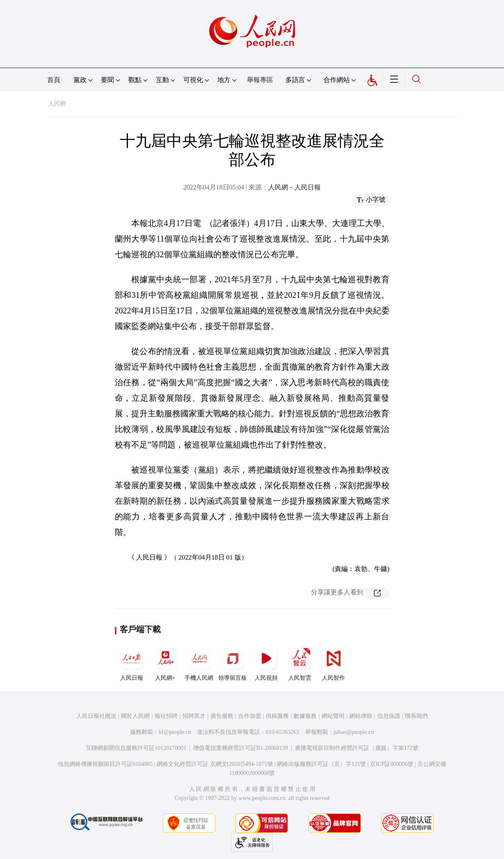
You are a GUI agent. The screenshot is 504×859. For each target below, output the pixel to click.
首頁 (54, 80)
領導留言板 (233, 663)
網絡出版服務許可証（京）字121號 (321, 764)
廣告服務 (222, 716)
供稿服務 (277, 716)
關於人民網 (135, 716)
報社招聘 (166, 716)
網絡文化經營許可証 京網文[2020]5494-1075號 (215, 764)
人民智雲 (300, 663)
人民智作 (333, 663)
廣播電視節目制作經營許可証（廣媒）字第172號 (357, 748)
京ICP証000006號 (392, 764)
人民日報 (132, 663)
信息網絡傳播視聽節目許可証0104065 (105, 764)
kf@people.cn (175, 732)
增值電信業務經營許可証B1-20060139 (241, 748)
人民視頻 (266, 663)
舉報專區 (260, 80)
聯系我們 (416, 716)
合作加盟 (250, 716)
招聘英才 (194, 716)
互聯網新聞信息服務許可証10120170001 (136, 748)
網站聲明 (333, 716)
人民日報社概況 (96, 716)
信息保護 (389, 716)
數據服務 (305, 716)
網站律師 (361, 716)
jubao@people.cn (354, 732)
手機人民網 (199, 663)
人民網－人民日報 (294, 187)
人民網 (57, 104)
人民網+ (165, 663)
